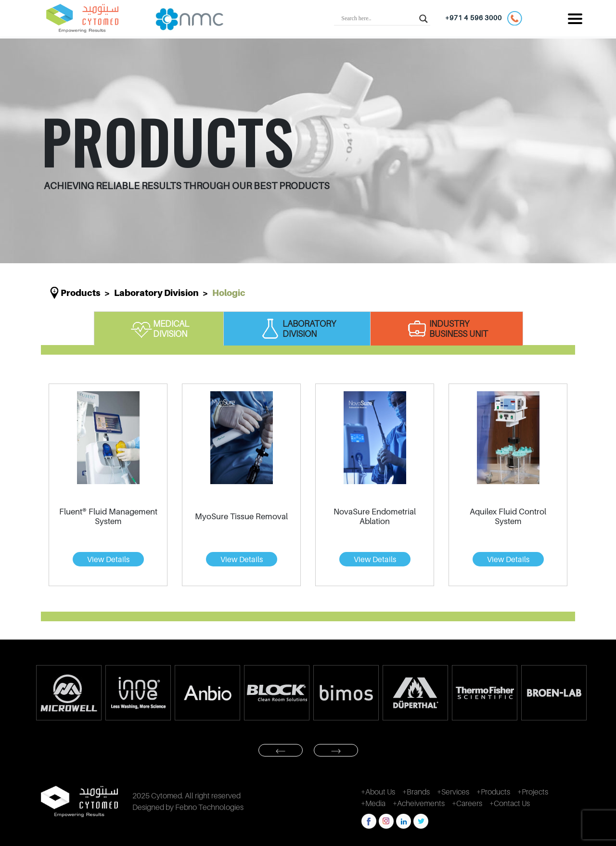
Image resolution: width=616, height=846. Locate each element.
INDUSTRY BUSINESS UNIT (447, 329)
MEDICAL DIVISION (159, 329)
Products (81, 293)
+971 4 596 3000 (483, 18)
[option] (68, 693)
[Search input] (378, 18)
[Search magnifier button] (423, 18)
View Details (108, 559)
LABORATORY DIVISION (297, 329)
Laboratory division (156, 293)
